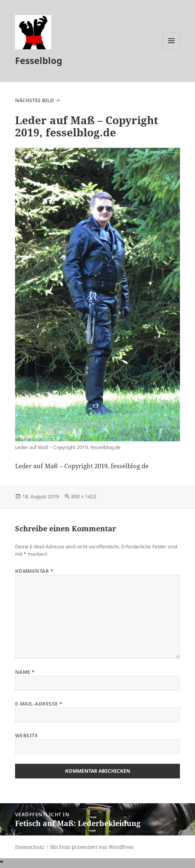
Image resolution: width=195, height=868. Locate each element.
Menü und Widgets (172, 49)
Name (25, 672)
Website (26, 735)
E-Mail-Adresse (39, 704)
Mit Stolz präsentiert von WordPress (92, 847)
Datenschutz (30, 847)
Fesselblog (39, 60)
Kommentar (34, 571)
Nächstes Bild (34, 100)
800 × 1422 (84, 496)
